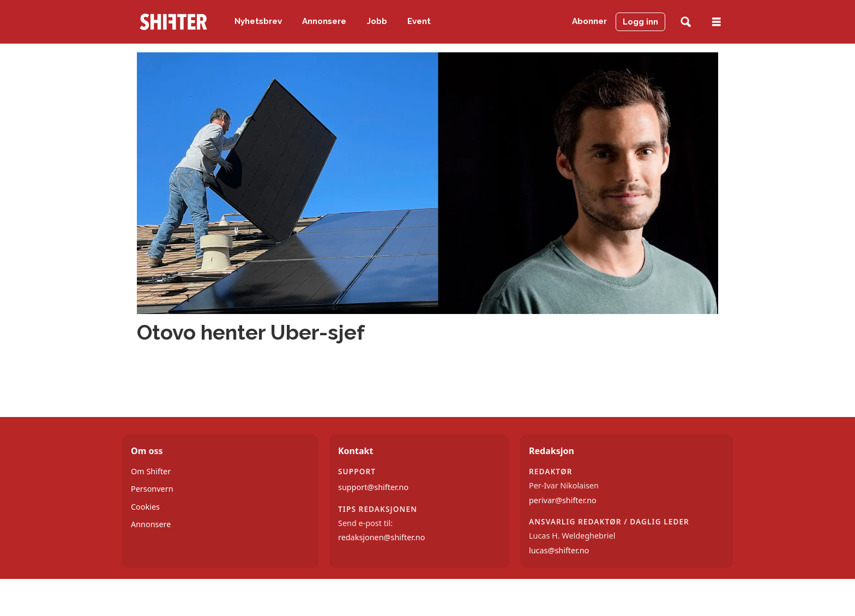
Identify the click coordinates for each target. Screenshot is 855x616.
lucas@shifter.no (559, 550)
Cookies (145, 507)
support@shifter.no (373, 487)
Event (419, 21)
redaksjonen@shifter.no (381, 537)
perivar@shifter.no (563, 500)
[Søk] (686, 22)
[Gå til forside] (173, 22)
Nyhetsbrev (258, 21)
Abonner (589, 21)
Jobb (377, 21)
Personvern (152, 489)
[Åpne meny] (716, 22)
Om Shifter (151, 471)
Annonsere (324, 21)
